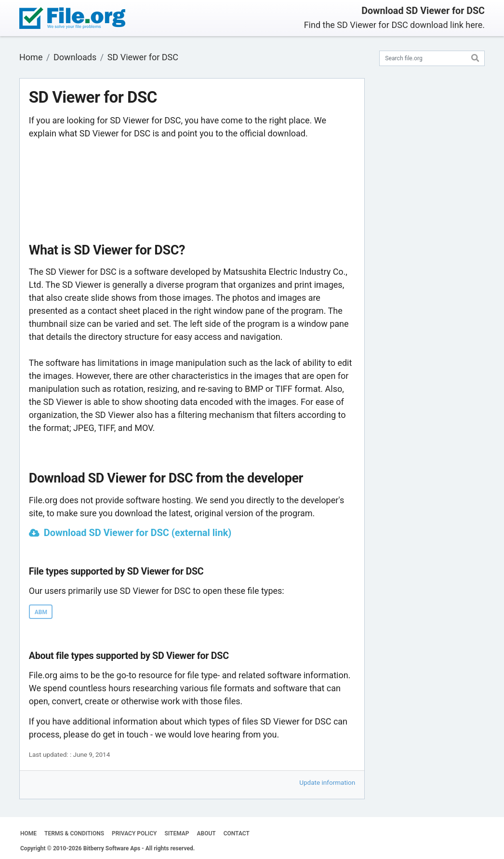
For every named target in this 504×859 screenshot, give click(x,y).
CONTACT (237, 833)
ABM (41, 612)
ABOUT (206, 833)
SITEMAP (177, 833)
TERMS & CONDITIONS (74, 833)
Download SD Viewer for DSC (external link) (138, 533)
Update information (327, 782)
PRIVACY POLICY (134, 833)
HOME (28, 833)
